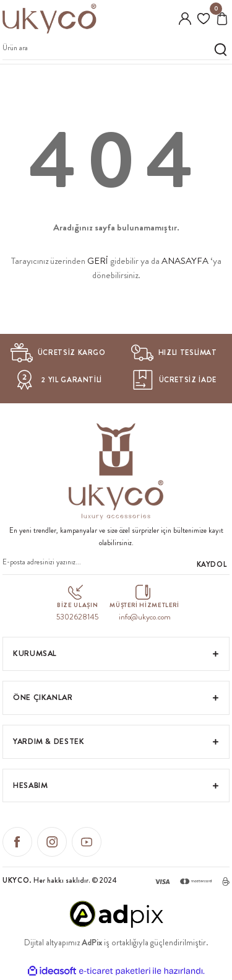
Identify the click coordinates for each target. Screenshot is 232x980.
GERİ (98, 261)
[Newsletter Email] (116, 565)
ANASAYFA (185, 261)
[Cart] (222, 19)
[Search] (116, 50)
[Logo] (49, 19)
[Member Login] (185, 19)
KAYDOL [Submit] (212, 565)
